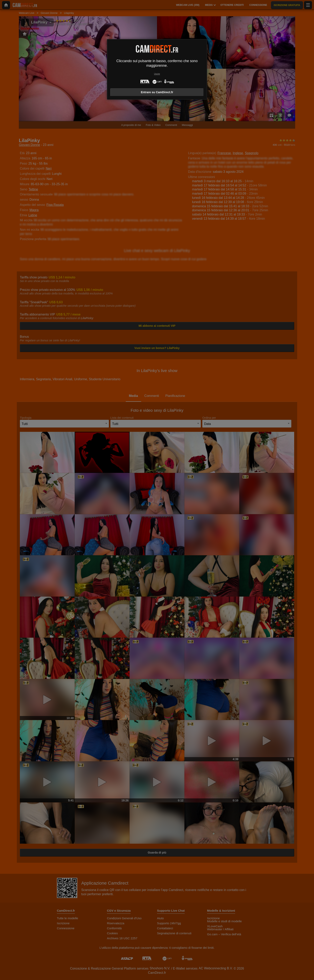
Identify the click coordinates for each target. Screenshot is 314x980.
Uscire (157, 74)
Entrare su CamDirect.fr (157, 92)
